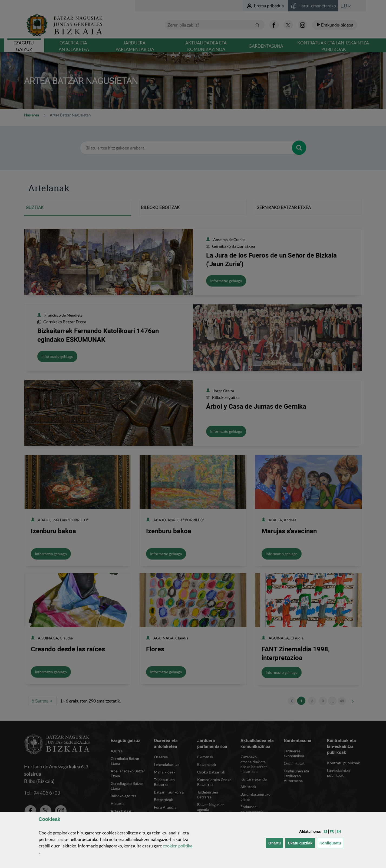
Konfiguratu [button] (331, 843)
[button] (325, 832)
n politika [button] (178, 846)
